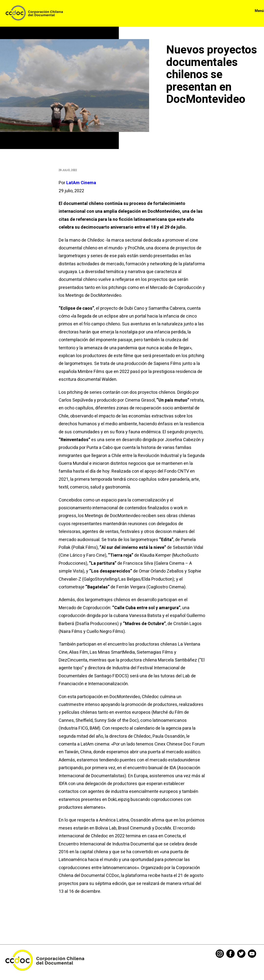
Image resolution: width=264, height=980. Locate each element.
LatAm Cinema (81, 183)
